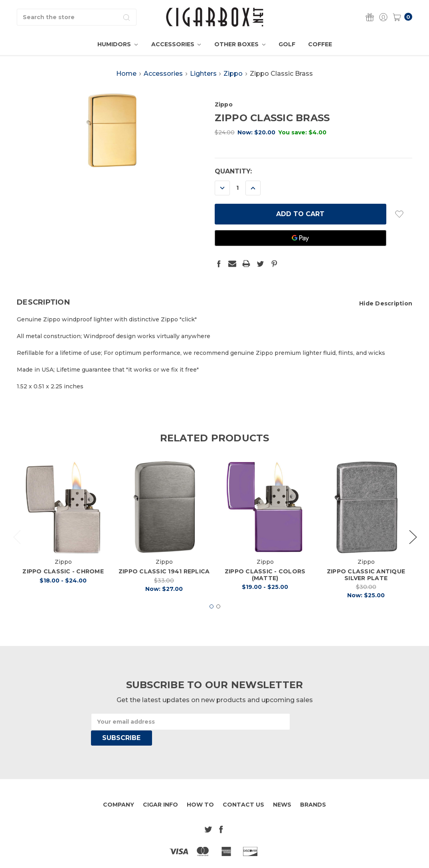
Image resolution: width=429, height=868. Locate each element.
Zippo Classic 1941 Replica (164, 585)
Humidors (118, 44)
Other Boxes (240, 44)
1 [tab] (212, 620)
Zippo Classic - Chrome (63, 585)
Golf (287, 44)
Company (119, 789)
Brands (313, 789)
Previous (17, 550)
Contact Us (243, 789)
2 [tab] (218, 620)
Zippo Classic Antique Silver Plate (366, 588)
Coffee (320, 44)
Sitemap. (244, 856)
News (282, 789)
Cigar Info (160, 789)
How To (200, 789)
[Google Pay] (300, 238)
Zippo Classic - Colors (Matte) (265, 588)
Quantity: (233, 171)
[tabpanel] (63, 539)
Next (413, 550)
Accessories (176, 44)
